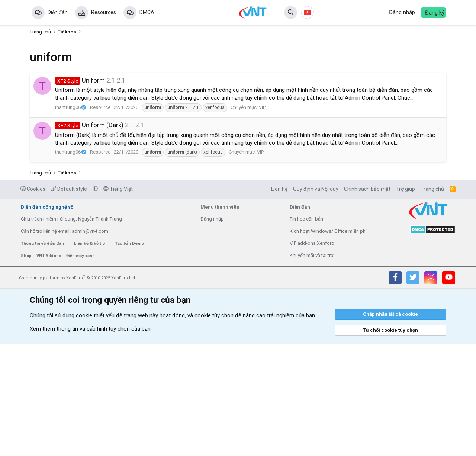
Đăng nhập (212, 330)
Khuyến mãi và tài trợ (311, 367)
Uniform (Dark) (89, 125)
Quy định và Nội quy (316, 301)
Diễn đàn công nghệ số (47, 319)
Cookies (33, 301)
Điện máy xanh (81, 367)
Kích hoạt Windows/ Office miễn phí (328, 343)
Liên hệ (279, 301)
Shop (27, 367)
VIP (262, 107)
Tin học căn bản (306, 330)
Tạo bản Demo (129, 355)
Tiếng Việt (118, 301)
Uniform (80, 80)
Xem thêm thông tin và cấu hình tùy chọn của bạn (90, 440)
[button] (95, 301)
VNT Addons (49, 367)
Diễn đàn (58, 12)
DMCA (147, 12)
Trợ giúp (406, 301)
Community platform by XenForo (78, 390)
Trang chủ (432, 301)
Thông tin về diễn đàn (43, 355)
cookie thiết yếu (95, 427)
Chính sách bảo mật (367, 301)
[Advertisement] (238, 236)
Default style (69, 301)
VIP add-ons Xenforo (312, 355)
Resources (104, 12)
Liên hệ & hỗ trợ (90, 355)
